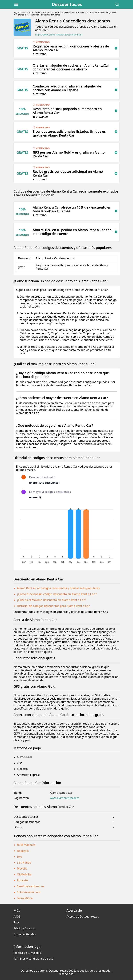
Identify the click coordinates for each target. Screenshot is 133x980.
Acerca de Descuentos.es (83, 917)
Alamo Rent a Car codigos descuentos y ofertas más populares (58, 588)
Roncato (23, 880)
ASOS (17, 917)
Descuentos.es (67, 4)
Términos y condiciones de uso (34, 959)
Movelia (22, 869)
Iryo (20, 857)
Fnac (17, 922)
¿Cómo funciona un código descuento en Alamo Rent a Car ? (57, 594)
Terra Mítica (25, 898)
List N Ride (24, 863)
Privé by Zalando (24, 928)
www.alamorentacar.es (65, 798)
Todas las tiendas (25, 934)
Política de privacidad (27, 953)
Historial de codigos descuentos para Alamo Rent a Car (53, 606)
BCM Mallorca (26, 845)
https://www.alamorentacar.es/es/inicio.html (59, 35)
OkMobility (24, 874)
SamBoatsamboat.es (31, 886)
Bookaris (23, 851)
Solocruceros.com (29, 892)
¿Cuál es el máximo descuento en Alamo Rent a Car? (52, 600)
